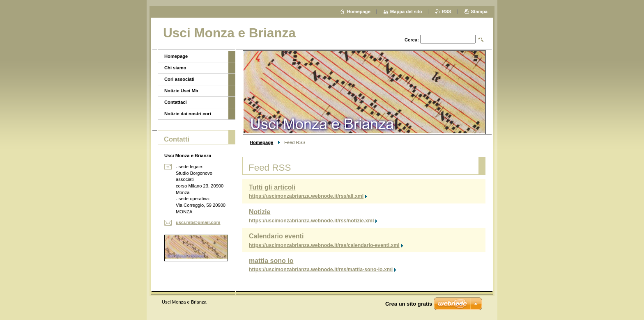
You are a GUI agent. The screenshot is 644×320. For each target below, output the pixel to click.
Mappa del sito (406, 11)
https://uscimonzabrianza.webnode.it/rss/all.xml (306, 196)
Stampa (479, 11)
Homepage (261, 142)
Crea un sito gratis (409, 304)
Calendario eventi (276, 236)
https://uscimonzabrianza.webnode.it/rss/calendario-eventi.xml (324, 245)
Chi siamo (175, 68)
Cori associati (179, 79)
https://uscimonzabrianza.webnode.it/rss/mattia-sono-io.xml (321, 270)
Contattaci (176, 102)
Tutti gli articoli (272, 187)
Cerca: (412, 40)
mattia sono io (271, 261)
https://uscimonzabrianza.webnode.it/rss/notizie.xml (311, 221)
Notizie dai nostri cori (188, 114)
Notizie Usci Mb (181, 91)
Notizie (260, 212)
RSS (447, 11)
